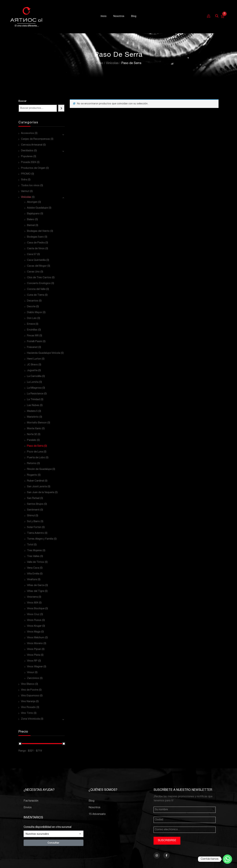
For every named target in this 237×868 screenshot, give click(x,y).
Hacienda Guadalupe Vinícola (44, 353)
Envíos (28, 808)
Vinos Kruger (34, 626)
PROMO (26, 174)
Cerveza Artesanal (32, 145)
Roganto (32, 475)
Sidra (24, 180)
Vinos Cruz (33, 614)
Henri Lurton (34, 359)
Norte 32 (32, 434)
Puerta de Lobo (36, 458)
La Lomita (33, 382)
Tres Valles (33, 556)
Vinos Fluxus (34, 620)
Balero (31, 220)
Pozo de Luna (35, 452)
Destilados (27, 151)
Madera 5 (32, 411)
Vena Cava (33, 568)
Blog (91, 801)
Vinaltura (32, 580)
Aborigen (32, 202)
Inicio (99, 63)
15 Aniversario (97, 814)
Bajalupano (33, 214)
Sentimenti (33, 510)
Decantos (33, 301)
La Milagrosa (34, 388)
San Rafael (33, 498)
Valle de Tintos (36, 562)
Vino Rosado (28, 707)
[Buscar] (61, 108)
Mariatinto (33, 417)
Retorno (32, 463)
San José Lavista (37, 487)
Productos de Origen (33, 168)
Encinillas (32, 330)
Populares (27, 157)
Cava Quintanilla (36, 260)
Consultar (53, 843)
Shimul (31, 516)
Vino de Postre (30, 690)
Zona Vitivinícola (30, 719)
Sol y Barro (33, 522)
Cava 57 (32, 254)
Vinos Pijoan (34, 649)
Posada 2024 (29, 162)
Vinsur (31, 673)
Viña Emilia (33, 574)
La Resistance (35, 394)
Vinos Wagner (35, 667)
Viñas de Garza (36, 585)
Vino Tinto (27, 713)
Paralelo (32, 440)
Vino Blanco (28, 684)
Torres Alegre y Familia (40, 539)
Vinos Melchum (36, 638)
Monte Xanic (34, 429)
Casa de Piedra (36, 243)
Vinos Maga (34, 632)
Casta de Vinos (36, 249)
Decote (31, 307)
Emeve (31, 324)
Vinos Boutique (36, 609)
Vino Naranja (28, 702)
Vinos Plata (34, 655)
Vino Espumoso (30, 696)
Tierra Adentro (35, 533)
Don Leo (32, 318)
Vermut (25, 191)
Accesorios (28, 133)
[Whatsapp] (227, 859)
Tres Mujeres (34, 551)
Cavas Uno (33, 272)
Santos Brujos (35, 504)
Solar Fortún (34, 527)
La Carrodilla (34, 376)
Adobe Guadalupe (37, 208)
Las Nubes (33, 405)
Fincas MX (33, 336)
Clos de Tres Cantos (39, 278)
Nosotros (94, 808)
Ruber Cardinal (35, 481)
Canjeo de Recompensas (35, 139)
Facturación (31, 801)
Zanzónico (33, 678)
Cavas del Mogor (37, 266)
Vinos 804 (33, 603)
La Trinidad (33, 400)
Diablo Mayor (35, 312)
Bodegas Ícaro (35, 237)
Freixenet (32, 347)
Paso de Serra (35, 446)
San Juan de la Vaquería (41, 492)
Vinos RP (32, 661)
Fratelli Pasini (35, 342)
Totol (30, 545)
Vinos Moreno (35, 643)
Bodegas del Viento (38, 231)
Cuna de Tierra (36, 295)
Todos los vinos (30, 186)
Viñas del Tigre (36, 591)
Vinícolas (112, 63)
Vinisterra (32, 597)
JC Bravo (32, 365)
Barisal (31, 225)
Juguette (32, 371)
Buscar (22, 101)
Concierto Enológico (39, 283)
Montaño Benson (37, 423)
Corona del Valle (36, 289)
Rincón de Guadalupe (39, 469)
